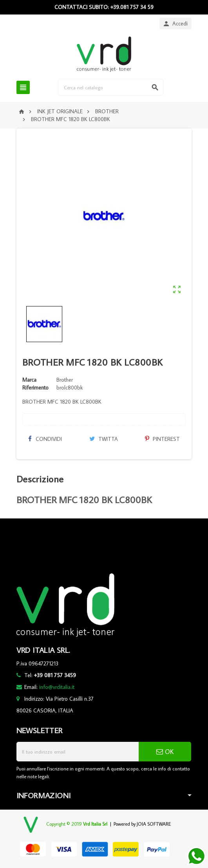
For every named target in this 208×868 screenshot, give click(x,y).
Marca (29, 380)
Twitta (104, 439)
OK (165, 752)
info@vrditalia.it (57, 687)
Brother (65, 380)
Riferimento (35, 388)
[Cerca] (111, 87)
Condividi (45, 439)
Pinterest (162, 439)
